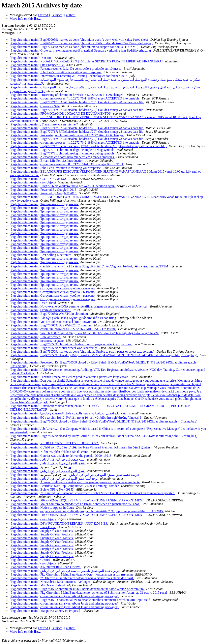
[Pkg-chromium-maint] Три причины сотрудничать (44, 204)
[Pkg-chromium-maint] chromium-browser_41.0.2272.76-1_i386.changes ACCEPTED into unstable (75, 98)
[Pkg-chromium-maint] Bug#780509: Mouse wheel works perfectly (54, 348)
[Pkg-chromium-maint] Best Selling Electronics (41, 255)
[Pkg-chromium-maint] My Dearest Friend (38, 585)
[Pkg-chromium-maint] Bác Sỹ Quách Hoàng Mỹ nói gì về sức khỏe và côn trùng (63, 318)
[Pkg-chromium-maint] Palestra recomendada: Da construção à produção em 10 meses (66, 69)
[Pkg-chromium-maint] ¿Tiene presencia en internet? (44, 124)
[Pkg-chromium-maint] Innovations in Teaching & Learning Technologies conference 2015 (69, 76)
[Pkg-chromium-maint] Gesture (30, 560)
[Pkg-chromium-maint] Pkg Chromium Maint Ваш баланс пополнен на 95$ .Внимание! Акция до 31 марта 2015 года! (89, 593)
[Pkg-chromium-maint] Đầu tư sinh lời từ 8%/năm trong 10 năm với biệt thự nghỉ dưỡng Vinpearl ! (76, 418)
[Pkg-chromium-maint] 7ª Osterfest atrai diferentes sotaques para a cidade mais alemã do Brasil (72, 578)
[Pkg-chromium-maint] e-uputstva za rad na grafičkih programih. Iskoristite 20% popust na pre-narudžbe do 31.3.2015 (87, 511)
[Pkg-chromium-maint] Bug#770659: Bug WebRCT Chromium (51, 325)
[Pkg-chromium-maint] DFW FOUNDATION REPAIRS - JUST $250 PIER (59, 523)
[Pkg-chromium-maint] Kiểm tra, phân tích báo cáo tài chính (49, 452)
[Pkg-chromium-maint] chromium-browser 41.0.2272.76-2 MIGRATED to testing (63, 329)
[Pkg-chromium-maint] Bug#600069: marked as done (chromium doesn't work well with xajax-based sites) (79, 40)
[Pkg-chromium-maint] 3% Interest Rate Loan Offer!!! (45, 567)
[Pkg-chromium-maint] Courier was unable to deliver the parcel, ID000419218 (61, 456)
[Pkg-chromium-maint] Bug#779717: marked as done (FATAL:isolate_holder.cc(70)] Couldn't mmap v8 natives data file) (88, 146)
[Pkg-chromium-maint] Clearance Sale (35, 106)
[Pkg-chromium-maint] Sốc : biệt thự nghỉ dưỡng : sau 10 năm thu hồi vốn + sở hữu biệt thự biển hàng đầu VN (84, 333)
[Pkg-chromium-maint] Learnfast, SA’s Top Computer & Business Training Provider (65, 486)
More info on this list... (25, 19)
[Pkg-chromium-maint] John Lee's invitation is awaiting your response (56, 72)
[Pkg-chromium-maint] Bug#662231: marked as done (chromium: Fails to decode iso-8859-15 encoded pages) (81, 43)
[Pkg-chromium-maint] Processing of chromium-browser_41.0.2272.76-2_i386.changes (67, 135)
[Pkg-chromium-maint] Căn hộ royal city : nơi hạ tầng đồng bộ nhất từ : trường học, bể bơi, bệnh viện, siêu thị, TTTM (89, 266)
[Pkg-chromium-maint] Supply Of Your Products (42, 531)
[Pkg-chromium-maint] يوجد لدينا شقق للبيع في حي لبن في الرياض (54, 479)
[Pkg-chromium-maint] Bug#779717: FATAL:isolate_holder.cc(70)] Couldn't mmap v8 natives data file (77, 102)
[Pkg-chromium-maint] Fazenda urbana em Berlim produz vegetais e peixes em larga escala (69, 377)
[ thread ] (44, 15)
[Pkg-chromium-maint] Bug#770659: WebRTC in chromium (49, 314)
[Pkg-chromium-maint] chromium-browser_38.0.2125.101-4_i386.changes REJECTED (67, 164)
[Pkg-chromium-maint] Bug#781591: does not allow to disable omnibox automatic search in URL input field (80, 600)
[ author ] (70, 15)
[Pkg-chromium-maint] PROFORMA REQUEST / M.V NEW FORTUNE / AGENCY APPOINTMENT (77, 500)
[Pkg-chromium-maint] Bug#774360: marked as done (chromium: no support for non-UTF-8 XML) (74, 47)
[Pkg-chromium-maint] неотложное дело (37, 341)
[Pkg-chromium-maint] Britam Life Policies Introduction (47, 161)
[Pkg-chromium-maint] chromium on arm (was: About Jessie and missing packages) (64, 596)
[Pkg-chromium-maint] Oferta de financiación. (40, 310)
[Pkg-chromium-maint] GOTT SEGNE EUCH (40, 179)
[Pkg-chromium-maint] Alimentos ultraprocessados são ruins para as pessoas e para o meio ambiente (75, 482)
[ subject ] (57, 15)
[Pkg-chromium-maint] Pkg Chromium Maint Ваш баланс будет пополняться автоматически (72, 574)
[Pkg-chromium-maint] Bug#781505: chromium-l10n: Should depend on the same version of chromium (77, 589)
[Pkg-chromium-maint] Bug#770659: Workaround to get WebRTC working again (63, 186)
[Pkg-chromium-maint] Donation (31, 58)
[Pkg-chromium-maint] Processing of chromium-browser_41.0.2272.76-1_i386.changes (67, 95)
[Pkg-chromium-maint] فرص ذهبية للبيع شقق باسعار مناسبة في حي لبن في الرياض (65, 571)
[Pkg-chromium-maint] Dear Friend (33, 303)
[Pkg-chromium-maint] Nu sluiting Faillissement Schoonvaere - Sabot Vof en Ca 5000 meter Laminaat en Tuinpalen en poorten (92, 493)
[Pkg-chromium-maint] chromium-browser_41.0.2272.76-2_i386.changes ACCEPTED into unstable (75, 142)
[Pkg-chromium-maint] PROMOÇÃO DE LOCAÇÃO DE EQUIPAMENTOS (61, 113)
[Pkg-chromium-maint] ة (40, 467)
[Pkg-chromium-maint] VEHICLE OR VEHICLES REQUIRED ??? (54, 443)
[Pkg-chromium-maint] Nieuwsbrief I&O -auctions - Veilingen (51, 582)
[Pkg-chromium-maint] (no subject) (33, 182)
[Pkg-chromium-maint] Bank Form (33, 527)
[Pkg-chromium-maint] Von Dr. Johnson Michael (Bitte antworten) (53, 322)
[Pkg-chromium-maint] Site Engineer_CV (37, 65)
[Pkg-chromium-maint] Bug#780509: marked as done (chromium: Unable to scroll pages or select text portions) (82, 352)
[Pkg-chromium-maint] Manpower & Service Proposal (45, 611)
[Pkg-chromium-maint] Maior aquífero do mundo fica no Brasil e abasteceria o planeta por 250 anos (75, 504)
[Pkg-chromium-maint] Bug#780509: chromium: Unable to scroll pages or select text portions (71, 344)
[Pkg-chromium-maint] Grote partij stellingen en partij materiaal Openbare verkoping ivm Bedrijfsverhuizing (81, 50)
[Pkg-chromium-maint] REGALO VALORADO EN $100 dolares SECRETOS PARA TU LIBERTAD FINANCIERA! (87, 61)
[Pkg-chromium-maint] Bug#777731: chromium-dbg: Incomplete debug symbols (62, 150)
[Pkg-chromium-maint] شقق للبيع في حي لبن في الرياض (48, 463)
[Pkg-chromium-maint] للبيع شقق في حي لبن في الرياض (48, 459)
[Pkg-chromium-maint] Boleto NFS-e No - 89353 (42, 489)
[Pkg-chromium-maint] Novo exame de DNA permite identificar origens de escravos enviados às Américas (79, 306)
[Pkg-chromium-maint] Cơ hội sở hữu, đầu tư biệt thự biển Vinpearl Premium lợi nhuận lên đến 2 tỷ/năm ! (81, 447)
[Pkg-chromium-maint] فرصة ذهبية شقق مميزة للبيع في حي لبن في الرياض (74, 475)
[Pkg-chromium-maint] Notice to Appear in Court (42, 508)
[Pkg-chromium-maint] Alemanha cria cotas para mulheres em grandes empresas (62, 157)
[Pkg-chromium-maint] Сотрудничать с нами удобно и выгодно (53, 288)
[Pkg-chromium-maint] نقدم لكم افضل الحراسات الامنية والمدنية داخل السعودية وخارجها (68, 413)
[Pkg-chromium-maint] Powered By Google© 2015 (43, 190)
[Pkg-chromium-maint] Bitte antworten (35, 337)
